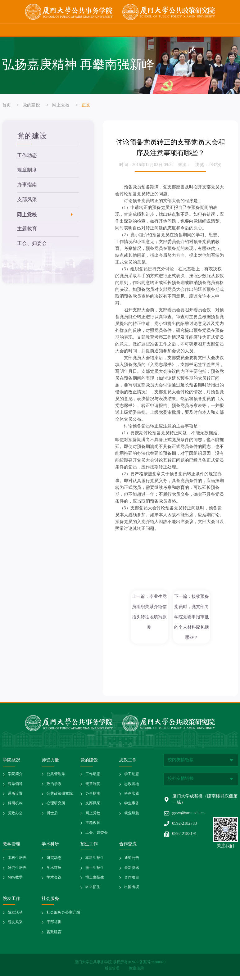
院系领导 (15, 786)
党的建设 (31, 105)
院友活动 (15, 916)
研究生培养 (17, 871)
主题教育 (27, 230)
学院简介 (15, 776)
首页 (7, 105)
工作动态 (27, 156)
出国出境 (132, 891)
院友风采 (15, 926)
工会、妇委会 (32, 245)
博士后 (52, 816)
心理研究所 (56, 806)
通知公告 (132, 861)
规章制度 (27, 171)
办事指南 (27, 186)
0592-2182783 (185, 825)
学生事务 (132, 806)
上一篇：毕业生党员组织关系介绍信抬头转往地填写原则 (149, 612)
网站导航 (229, 30)
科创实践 (132, 796)
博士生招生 (95, 881)
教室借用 (136, 972)
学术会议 (54, 881)
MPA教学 (15, 881)
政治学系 (54, 786)
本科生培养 (17, 861)
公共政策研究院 (60, 796)
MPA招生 (93, 891)
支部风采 (27, 201)
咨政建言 (54, 936)
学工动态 (132, 776)
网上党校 (61, 105)
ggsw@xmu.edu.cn (189, 815)
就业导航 (132, 816)
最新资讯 (132, 871)
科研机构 (15, 806)
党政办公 (15, 816)
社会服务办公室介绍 (63, 916)
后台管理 (113, 972)
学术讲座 (54, 871)
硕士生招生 (95, 871)
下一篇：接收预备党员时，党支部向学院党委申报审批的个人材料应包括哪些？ (192, 618)
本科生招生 (95, 861)
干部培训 (54, 926)
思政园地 (132, 786)
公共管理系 (56, 776)
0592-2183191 (185, 836)
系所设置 (15, 796)
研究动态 (54, 861)
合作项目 (132, 881)
